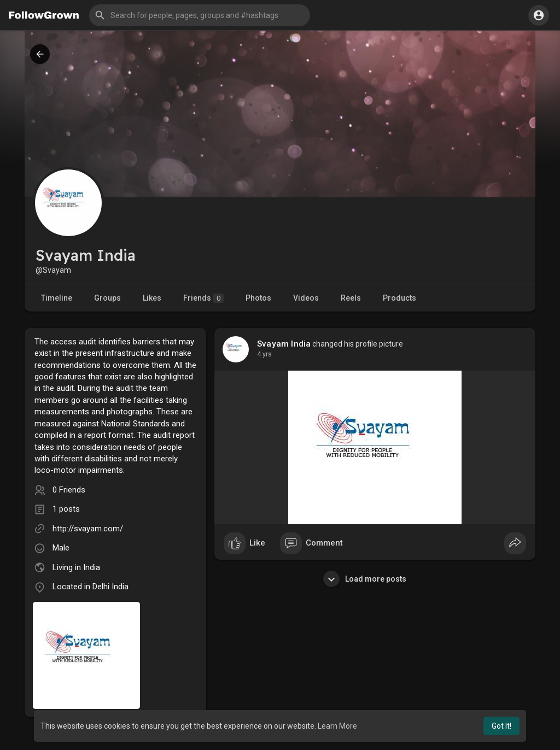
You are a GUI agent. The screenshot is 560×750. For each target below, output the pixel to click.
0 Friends (69, 490)
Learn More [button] (337, 726)
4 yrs (264, 354)
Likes (152, 298)
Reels (351, 298)
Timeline (57, 298)
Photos (258, 298)
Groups (107, 298)
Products (399, 298)
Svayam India (284, 344)
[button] (200, 15)
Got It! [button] (501, 726)
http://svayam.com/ (88, 529)
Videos (306, 298)
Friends (203, 298)
